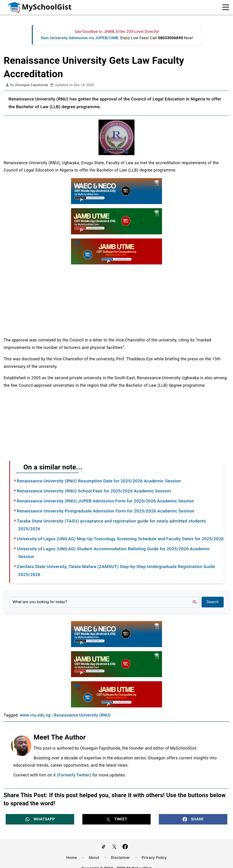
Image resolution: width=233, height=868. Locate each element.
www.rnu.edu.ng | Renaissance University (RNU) (65, 715)
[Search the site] (104, 602)
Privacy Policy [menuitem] (154, 857)
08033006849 (171, 38)
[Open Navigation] (226, 7)
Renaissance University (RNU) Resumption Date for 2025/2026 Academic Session (99, 481)
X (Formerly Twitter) (72, 775)
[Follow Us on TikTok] (104, 847)
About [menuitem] (94, 857)
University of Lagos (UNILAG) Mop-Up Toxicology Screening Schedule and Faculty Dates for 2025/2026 (120, 539)
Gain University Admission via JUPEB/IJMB (80, 38)
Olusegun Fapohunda (32, 85)
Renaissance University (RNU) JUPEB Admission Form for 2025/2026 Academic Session (105, 501)
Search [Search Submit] (213, 602)
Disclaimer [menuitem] (120, 857)
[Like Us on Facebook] (125, 847)
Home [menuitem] (72, 857)
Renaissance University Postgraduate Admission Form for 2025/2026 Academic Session (106, 511)
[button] (40, 819)
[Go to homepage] (36, 7)
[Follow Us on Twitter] (114, 847)
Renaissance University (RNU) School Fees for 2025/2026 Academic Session (94, 491)
